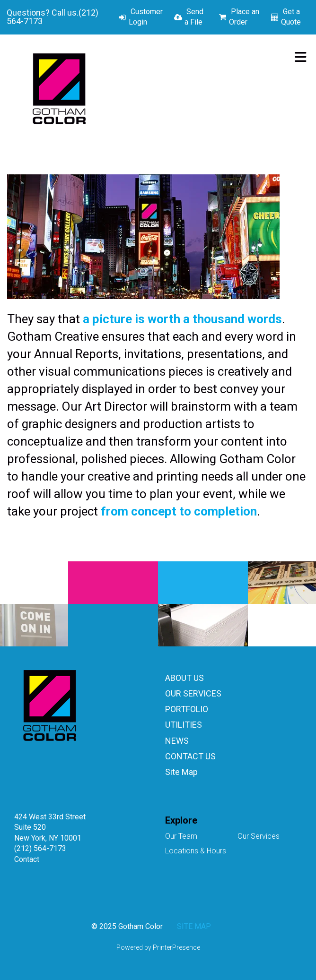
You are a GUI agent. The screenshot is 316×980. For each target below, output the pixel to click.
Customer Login (146, 17)
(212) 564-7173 (40, 848)
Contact (27, 859)
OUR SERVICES (193, 693)
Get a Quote (291, 17)
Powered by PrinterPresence (158, 947)
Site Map (181, 772)
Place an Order (244, 17)
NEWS (177, 741)
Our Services (259, 836)
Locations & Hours (196, 851)
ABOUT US (184, 678)
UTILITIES (184, 725)
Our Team (181, 836)
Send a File (194, 17)
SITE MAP (194, 926)
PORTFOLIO (187, 709)
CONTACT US (190, 756)
